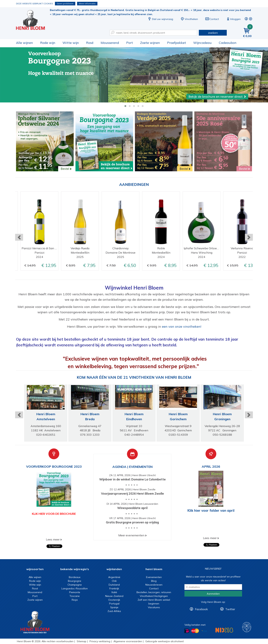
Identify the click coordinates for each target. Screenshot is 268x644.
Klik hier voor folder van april (211, 510)
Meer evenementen (131, 535)
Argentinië (114, 577)
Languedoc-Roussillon (75, 588)
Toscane (75, 596)
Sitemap (81, 641)
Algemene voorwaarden (128, 641)
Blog (154, 581)
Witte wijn (71, 43)
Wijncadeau (202, 43)
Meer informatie (87, 4)
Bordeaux (75, 577)
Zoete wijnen (150, 43)
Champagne (75, 585)
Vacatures (154, 607)
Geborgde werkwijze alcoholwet (165, 641)
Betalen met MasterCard (195, 631)
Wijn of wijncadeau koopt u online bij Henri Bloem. (33, 20)
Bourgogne (75, 581)
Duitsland (114, 585)
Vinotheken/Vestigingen (154, 596)
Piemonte (75, 592)
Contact (212, 19)
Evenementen (154, 577)
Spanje (114, 607)
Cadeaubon (228, 43)
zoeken (213, 33)
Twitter (230, 609)
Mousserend (110, 43)
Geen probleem (65, 4)
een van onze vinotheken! (182, 326)
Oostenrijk (114, 600)
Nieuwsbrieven (154, 585)
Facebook (201, 609)
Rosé (90, 43)
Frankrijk (114, 588)
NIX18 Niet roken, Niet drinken (224, 630)
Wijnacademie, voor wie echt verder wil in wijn (247, 627)
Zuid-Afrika (114, 611)
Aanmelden (213, 594)
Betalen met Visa (204, 631)
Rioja (75, 600)
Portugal (114, 604)
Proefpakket (177, 43)
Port (130, 43)
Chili (114, 581)
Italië (114, 592)
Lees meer (53, 539)
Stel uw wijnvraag (160, 19)
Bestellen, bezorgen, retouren (154, 592)
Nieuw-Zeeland (114, 596)
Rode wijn (48, 43)
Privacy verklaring (100, 641)
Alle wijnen (24, 43)
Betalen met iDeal (187, 631)
